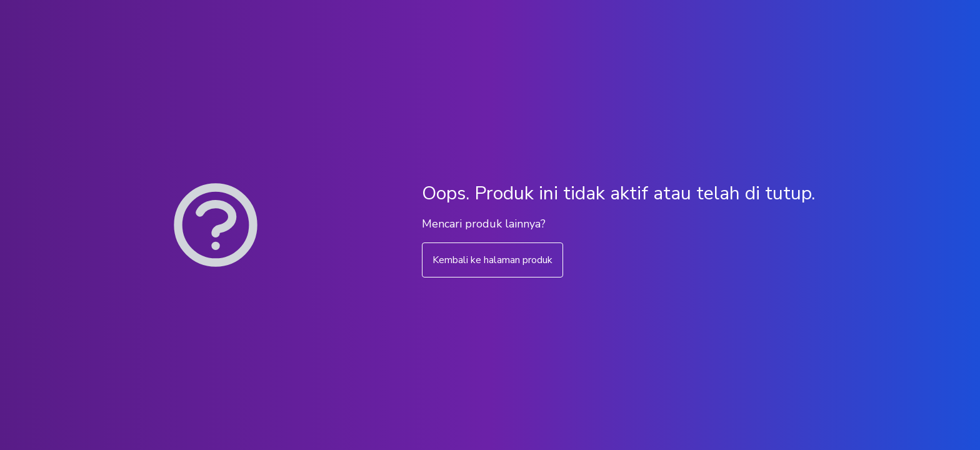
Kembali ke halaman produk (492, 260)
